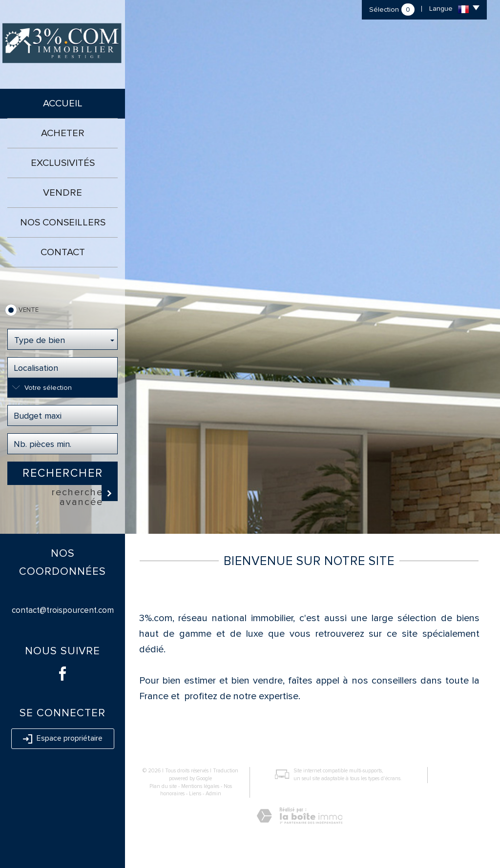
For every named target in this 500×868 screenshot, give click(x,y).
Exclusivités (63, 163)
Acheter (63, 133)
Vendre (62, 193)
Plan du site (163, 786)
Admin (213, 794)
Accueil (63, 103)
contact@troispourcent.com (63, 610)
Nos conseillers (63, 222)
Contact (63, 252)
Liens (195, 794)
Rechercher (63, 473)
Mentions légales (200, 786)
